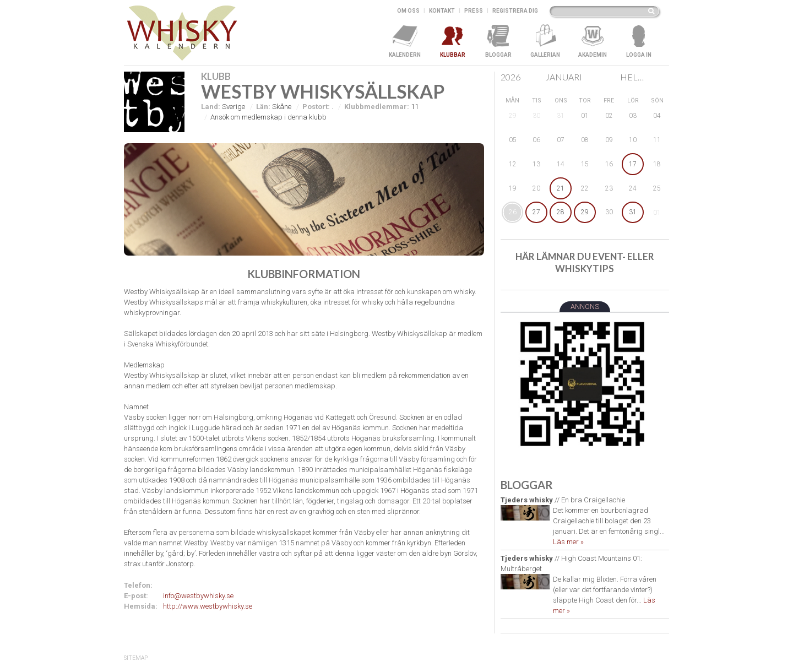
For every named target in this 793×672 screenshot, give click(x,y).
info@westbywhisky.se (198, 596)
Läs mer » (568, 542)
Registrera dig (515, 11)
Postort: (316, 107)
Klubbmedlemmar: (377, 107)
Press (474, 11)
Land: (211, 107)
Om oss (408, 11)
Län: (263, 107)
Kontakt (442, 11)
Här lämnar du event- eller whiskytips (585, 262)
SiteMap (136, 658)
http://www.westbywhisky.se (208, 606)
